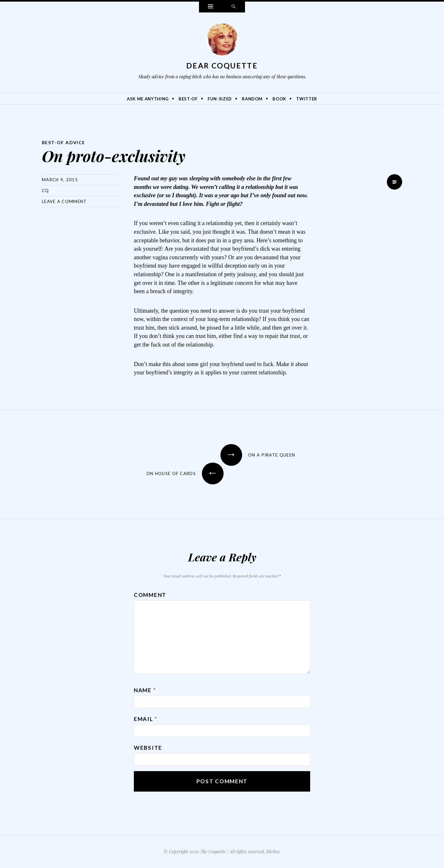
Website (148, 748)
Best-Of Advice (64, 142)
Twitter (307, 99)
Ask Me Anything (148, 99)
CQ (46, 191)
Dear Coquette (222, 66)
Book (279, 99)
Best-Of (188, 99)
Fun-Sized (220, 99)
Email (146, 719)
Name (145, 690)
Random (252, 99)
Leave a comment (64, 201)
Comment (150, 595)
